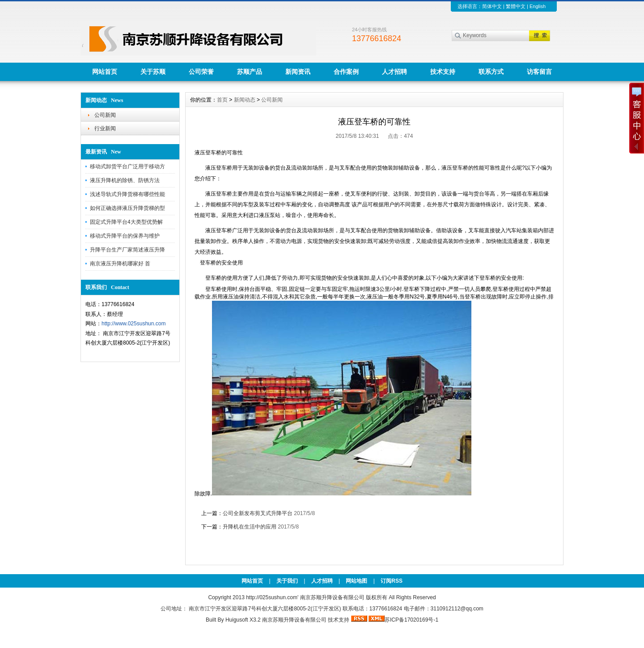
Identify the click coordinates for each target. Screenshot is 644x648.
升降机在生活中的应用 (250, 527)
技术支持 (443, 72)
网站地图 (356, 581)
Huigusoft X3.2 (243, 620)
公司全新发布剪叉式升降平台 (258, 513)
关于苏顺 (153, 72)
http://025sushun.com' (273, 597)
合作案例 (346, 72)
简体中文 (492, 6)
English (538, 6)
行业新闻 (105, 128)
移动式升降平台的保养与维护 (125, 236)
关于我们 (287, 581)
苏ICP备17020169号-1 (411, 620)
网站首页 (105, 72)
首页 (222, 100)
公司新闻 (105, 115)
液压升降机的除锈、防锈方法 (125, 180)
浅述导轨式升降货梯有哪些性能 (127, 194)
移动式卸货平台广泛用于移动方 (127, 166)
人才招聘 (394, 72)
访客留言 (539, 72)
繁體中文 (516, 6)
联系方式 (491, 72)
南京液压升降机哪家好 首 (120, 264)
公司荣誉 (201, 72)
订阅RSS (392, 581)
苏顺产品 (250, 72)
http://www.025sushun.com (133, 324)
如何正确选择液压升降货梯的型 (127, 208)
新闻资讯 (298, 72)
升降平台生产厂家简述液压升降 (127, 250)
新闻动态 (245, 100)
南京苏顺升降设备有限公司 (294, 620)
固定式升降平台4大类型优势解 (126, 222)
